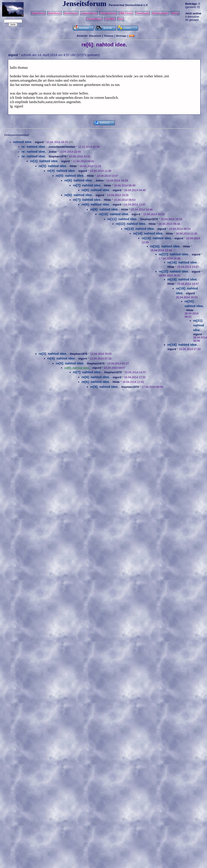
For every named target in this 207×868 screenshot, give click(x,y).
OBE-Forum (126, 13)
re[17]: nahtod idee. (174, 254)
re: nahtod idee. (34, 147)
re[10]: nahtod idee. (114, 214)
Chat (121, 19)
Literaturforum (108, 13)
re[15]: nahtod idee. (157, 238)
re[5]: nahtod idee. (70, 176)
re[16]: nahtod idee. (165, 246)
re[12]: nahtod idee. (131, 224)
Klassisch (95, 36)
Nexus (175, 13)
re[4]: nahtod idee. (61, 171)
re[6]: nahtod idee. (79, 180)
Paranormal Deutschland (126, 5)
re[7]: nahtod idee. (87, 185)
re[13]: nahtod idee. (140, 229)
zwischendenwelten (62, 147)
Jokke (53, 152)
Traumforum (143, 13)
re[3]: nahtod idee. (53, 166)
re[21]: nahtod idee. (199, 325)
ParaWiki (110, 19)
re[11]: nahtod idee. (122, 219)
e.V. (146, 5)
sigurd (13, 55)
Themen (109, 36)
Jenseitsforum (89, 13)
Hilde (73, 166)
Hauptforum (38, 13)
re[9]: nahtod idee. (104, 209)
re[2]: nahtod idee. (44, 161)
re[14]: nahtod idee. (148, 233)
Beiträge (121, 36)
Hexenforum (71, 13)
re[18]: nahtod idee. (182, 262)
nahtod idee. (23, 142)
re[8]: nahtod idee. (96, 190)
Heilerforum (54, 13)
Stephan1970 (57, 156)
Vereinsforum (94, 19)
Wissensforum (160, 13)
